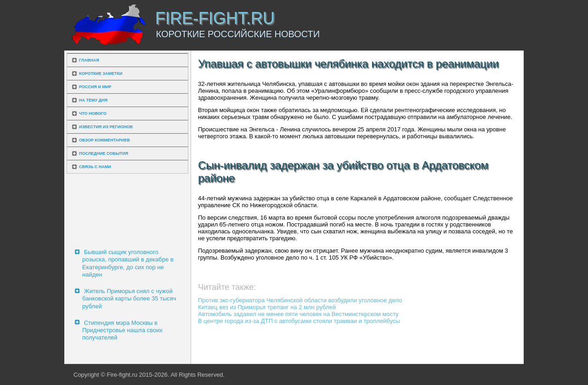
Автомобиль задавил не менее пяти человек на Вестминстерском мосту (298, 314)
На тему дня (93, 100)
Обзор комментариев (105, 140)
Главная (89, 60)
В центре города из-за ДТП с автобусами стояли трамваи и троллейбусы (299, 321)
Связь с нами (95, 167)
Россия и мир (95, 87)
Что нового (93, 113)
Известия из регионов (106, 127)
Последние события (104, 153)
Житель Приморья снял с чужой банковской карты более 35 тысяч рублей (129, 299)
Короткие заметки (101, 74)
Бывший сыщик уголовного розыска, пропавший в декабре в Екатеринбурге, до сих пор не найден (128, 263)
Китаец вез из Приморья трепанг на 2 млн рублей (267, 307)
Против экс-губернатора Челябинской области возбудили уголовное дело (300, 300)
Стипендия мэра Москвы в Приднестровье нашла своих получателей (122, 330)
